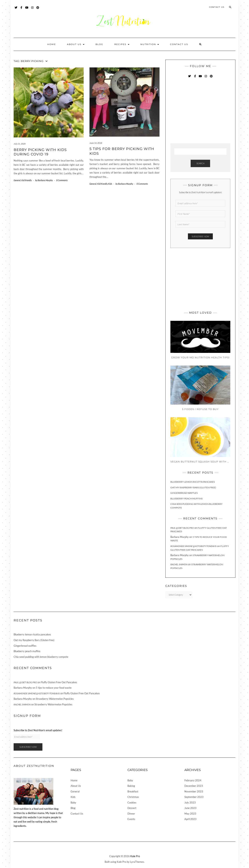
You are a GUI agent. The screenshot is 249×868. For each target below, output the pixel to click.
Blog (99, 44)
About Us (76, 44)
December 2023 (194, 786)
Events (131, 819)
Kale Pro (135, 856)
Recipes (122, 44)
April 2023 (190, 819)
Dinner (131, 814)
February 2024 (193, 780)
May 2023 (190, 814)
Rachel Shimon (179, 564)
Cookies (132, 803)
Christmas (133, 797)
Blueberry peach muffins (186, 499)
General (17, 180)
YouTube (27, 9)
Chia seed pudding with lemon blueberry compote (41, 657)
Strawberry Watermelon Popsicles (55, 699)
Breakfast (133, 791)
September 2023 (194, 797)
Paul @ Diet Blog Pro (182, 528)
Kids (110, 184)
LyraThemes (137, 862)
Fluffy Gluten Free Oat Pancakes (59, 682)
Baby (73, 803)
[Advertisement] (200, 111)
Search (200, 163)
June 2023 (190, 808)
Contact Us (217, 7)
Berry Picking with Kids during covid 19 (40, 152)
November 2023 (194, 791)
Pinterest (38, 9)
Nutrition (150, 44)
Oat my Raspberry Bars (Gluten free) (193, 487)
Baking (131, 786)
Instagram (32, 9)
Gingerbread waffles (184, 493)
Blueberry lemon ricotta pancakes (193, 482)
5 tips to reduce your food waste (54, 688)
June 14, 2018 (96, 143)
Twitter (16, 9)
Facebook (21, 9)
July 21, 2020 (20, 144)
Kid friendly (27, 180)
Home (52, 44)
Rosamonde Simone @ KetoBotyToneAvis (193, 546)
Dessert (132, 808)
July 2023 (190, 803)
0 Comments (62, 180)
